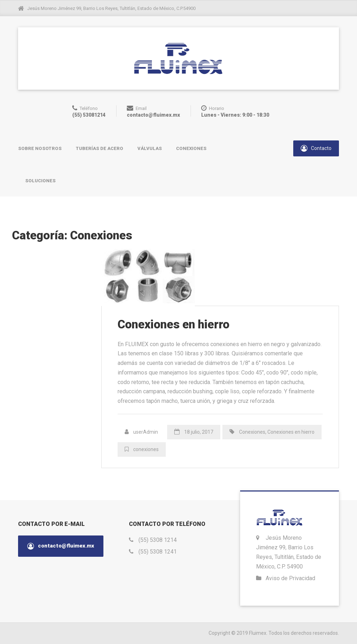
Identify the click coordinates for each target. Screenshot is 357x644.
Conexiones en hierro (174, 324)
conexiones (146, 449)
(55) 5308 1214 (158, 540)
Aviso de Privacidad (290, 578)
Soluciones (40, 181)
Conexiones (191, 148)
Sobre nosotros (40, 148)
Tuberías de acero (100, 148)
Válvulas (150, 148)
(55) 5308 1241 (158, 552)
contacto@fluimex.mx (61, 546)
